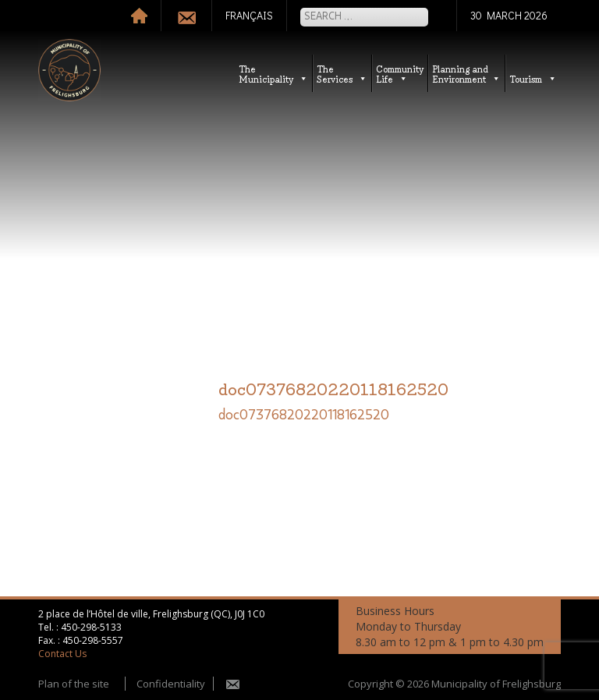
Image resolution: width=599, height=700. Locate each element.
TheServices (342, 73)
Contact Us (62, 654)
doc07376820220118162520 (304, 415)
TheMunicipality (273, 73)
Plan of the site (74, 684)
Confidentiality (171, 684)
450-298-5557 (93, 640)
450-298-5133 (91, 627)
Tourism (533, 78)
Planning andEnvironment (466, 73)
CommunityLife (400, 73)
